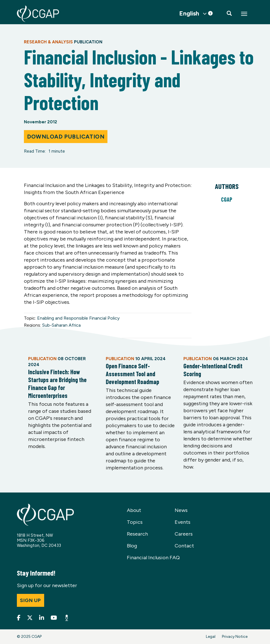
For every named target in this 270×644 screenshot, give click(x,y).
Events (183, 522)
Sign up (31, 600)
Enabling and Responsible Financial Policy (78, 318)
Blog (132, 546)
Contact (184, 546)
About (134, 510)
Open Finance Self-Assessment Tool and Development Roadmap (132, 374)
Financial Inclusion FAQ (153, 558)
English (189, 14)
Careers (184, 534)
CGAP (227, 199)
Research (137, 534)
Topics (135, 522)
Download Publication (66, 137)
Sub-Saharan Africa (61, 325)
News (181, 510)
